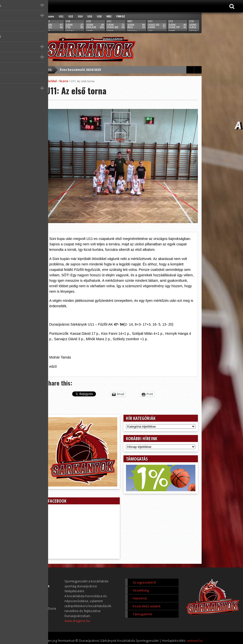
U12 (71, 16)
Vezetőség (141, 590)
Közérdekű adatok (147, 606)
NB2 (109, 16)
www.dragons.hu (77, 621)
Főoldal (51, 81)
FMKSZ (121, 16)
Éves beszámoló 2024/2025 (80, 70)
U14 (80, 16)
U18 (99, 16)
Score (64, 81)
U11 (61, 16)
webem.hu (195, 641)
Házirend (140, 598)
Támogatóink (142, 614)
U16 (90, 16)
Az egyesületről (144, 582)
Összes (50, 16)
